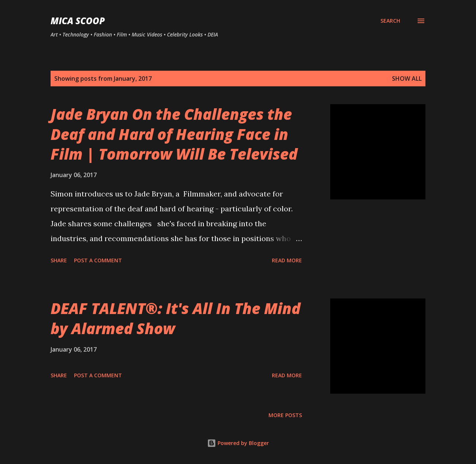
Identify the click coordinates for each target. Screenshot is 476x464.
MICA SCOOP (78, 21)
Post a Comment (98, 260)
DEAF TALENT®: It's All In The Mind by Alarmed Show (176, 318)
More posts (285, 415)
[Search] (390, 21)
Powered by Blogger (238, 443)
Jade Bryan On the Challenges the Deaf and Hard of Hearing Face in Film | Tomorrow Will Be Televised (174, 134)
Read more (287, 260)
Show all (407, 79)
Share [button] (59, 260)
